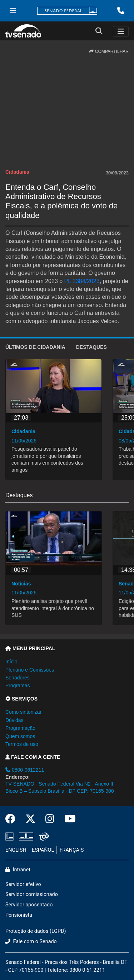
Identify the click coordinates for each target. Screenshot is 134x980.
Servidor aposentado (29, 905)
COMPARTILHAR (109, 51)
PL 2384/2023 (82, 281)
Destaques (91, 347)
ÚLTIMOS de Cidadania (35, 347)
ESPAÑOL (43, 850)
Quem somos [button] (20, 736)
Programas (18, 685)
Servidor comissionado (32, 894)
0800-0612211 (25, 770)
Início (11, 662)
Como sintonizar (23, 712)
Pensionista (19, 915)
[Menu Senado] (13, 11)
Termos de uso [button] (22, 744)
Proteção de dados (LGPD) (36, 931)
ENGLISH (16, 850)
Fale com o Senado (31, 942)
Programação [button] (20, 728)
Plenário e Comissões (30, 670)
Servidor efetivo (23, 884)
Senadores (18, 678)
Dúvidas (14, 720)
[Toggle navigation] (121, 31)
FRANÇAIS (72, 850)
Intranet (18, 870)
